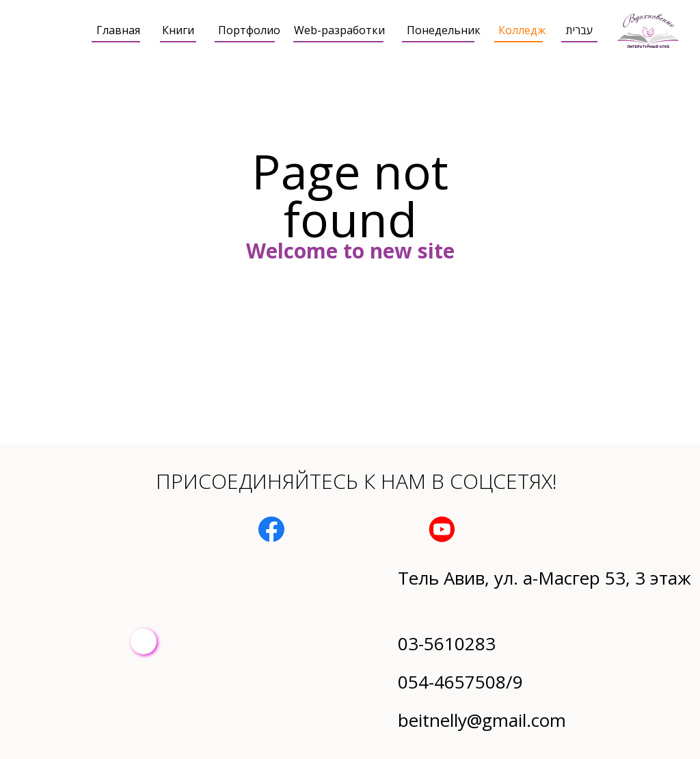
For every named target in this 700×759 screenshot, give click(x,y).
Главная (118, 30)
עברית (579, 30)
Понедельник (444, 30)
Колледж (522, 30)
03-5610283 (447, 643)
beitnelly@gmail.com (482, 720)
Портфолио (249, 30)
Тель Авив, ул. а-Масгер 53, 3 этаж (544, 578)
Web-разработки (339, 30)
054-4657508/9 (460, 682)
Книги (178, 30)
